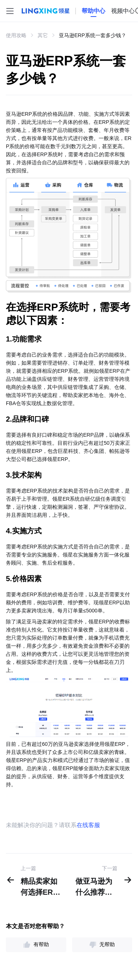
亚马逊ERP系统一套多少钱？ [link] (93, 35)
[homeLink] (93, 11)
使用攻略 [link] (16, 35)
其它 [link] (43, 35)
